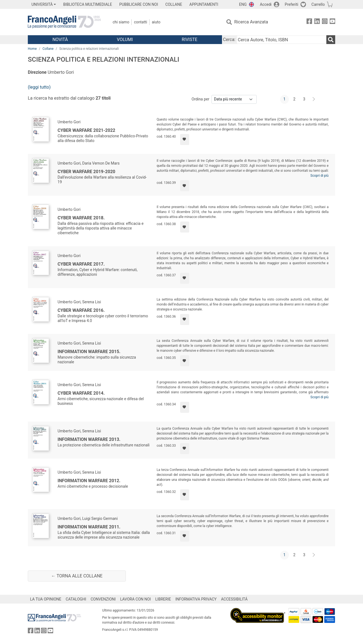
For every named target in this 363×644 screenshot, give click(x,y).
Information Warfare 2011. (89, 527)
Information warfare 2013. (89, 439)
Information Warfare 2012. (89, 481)
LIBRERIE (163, 599)
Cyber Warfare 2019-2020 (86, 172)
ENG (243, 4)
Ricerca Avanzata (251, 22)
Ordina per (201, 99)
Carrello (318, 4)
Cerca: (229, 39)
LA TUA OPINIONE (46, 599)
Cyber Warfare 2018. (81, 218)
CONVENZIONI (103, 599)
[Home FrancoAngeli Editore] (64, 22)
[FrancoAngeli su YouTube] (332, 22)
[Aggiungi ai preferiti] (185, 140)
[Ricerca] (331, 40)
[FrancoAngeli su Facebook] (309, 22)
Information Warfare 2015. (89, 352)
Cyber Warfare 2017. (81, 264)
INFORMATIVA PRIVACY (196, 599)
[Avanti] (314, 99)
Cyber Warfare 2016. (81, 310)
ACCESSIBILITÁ (234, 599)
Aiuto (156, 22)
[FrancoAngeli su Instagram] (325, 22)
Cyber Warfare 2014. (81, 393)
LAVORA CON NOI (136, 599)
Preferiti (292, 4)
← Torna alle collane (77, 576)
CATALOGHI (76, 599)
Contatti (140, 22)
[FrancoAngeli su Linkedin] (317, 22)
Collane (48, 49)
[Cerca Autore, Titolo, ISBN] (281, 40)
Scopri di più (319, 176)
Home (32, 49)
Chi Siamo (121, 22)
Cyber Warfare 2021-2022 (86, 130)
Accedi (266, 4)
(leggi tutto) (39, 87)
